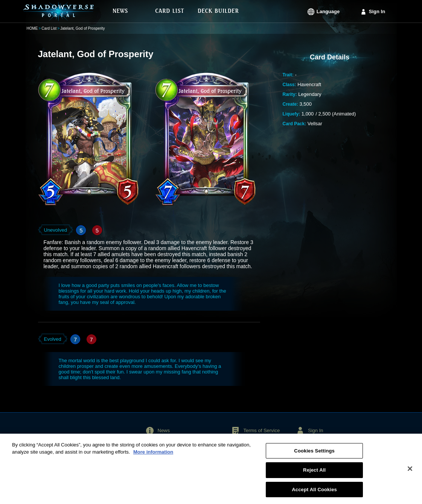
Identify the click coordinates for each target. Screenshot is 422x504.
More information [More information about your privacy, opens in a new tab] (153, 455)
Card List (49, 28)
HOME (32, 28)
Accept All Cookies (314, 493)
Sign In (377, 11)
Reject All (314, 473)
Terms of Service (261, 430)
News (164, 430)
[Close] (410, 471)
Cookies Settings (314, 454)
